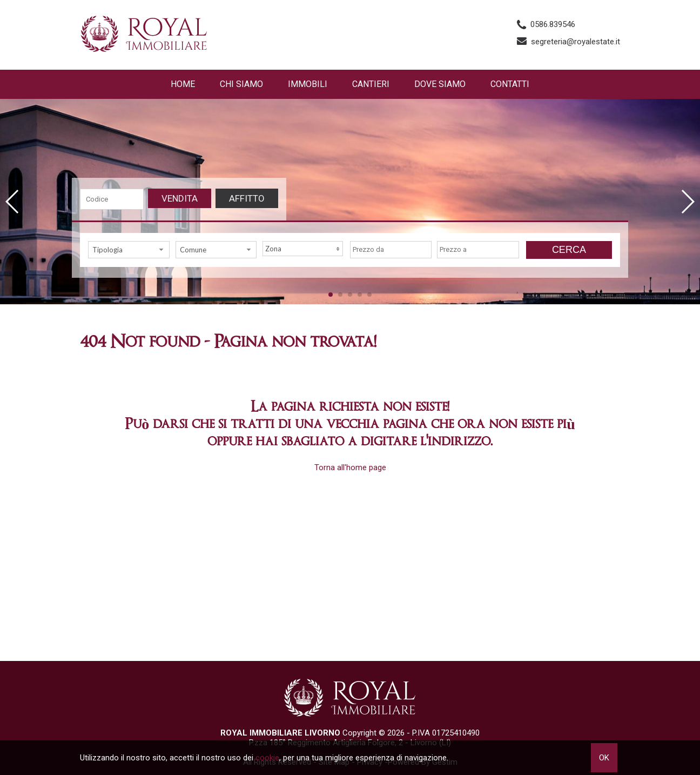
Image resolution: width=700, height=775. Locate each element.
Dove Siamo (440, 84)
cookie (267, 758)
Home (183, 84)
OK (604, 758)
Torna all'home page (350, 467)
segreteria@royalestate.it (576, 42)
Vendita (180, 198)
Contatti (510, 84)
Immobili (308, 84)
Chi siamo (241, 84)
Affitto (247, 198)
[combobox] (129, 250)
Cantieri (371, 84)
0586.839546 (553, 24)
